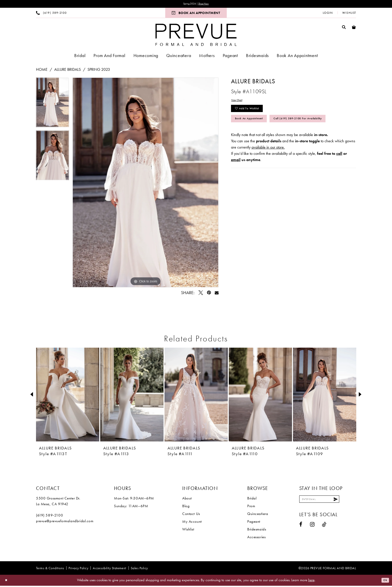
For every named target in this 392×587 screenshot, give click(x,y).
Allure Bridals (67, 71)
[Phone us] (51, 14)
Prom (251, 507)
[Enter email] (327, 502)
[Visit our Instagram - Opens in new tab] (312, 528)
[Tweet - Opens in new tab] (201, 294)
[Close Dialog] (7, 582)
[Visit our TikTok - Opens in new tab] (324, 528)
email (236, 184)
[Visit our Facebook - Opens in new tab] (301, 528)
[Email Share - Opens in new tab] (217, 294)
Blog (186, 507)
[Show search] (344, 28)
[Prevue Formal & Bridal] (196, 36)
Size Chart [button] (239, 102)
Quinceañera (258, 515)
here (311, 581)
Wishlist (188, 530)
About (187, 499)
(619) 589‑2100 (49, 516)
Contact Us (191, 515)
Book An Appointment (257, 127)
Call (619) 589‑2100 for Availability (272, 141)
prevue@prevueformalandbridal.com (65, 522)
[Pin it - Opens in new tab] (209, 294)
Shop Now (206, 5)
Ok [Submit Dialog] (384, 581)
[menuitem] (51, 14)
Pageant (254, 523)
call (339, 177)
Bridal (252, 499)
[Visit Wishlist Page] (349, 14)
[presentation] (68, 396)
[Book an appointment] (196, 14)
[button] (328, 14)
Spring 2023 (99, 71)
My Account (192, 523)
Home (42, 71)
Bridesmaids (257, 530)
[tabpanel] (52, 105)
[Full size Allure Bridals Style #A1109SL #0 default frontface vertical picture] (145, 184)
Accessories (256, 538)
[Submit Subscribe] (351, 502)
